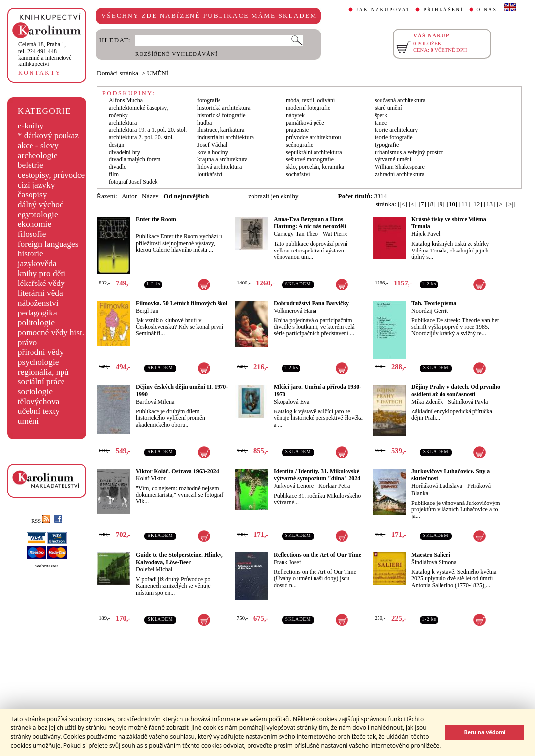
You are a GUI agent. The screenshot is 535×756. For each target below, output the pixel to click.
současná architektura (400, 100)
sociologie (35, 392)
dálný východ (41, 205)
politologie (36, 323)
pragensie (297, 130)
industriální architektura (226, 137)
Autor (129, 196)
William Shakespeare (400, 167)
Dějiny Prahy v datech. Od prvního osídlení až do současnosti (456, 391)
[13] (489, 204)
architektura (123, 123)
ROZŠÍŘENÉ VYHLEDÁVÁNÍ (176, 54)
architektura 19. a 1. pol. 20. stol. (148, 130)
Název (150, 196)
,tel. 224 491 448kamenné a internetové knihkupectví (45, 54)
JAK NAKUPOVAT (383, 10)
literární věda (40, 293)
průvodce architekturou (314, 137)
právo (27, 342)
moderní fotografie (308, 108)
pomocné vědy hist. (51, 332)
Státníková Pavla (468, 402)
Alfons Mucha (126, 100)
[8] (432, 204)
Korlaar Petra (334, 486)
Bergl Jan (147, 311)
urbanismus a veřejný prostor (409, 152)
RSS (41, 521)
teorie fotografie (394, 137)
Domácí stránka (118, 73)
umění (28, 421)
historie (31, 254)
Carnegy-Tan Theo (296, 234)
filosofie (32, 234)
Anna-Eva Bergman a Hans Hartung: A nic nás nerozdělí (310, 223)
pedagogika (37, 313)
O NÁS (487, 10)
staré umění (388, 108)
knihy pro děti (42, 273)
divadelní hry (125, 152)
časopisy (32, 195)
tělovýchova (39, 401)
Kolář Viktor (151, 478)
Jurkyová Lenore (294, 486)
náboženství (38, 303)
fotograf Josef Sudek (133, 182)
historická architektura (224, 108)
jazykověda (37, 264)
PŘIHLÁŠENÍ (443, 10)
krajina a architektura (222, 159)
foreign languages (48, 244)
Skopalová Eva (291, 402)
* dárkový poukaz (48, 136)
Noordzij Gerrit (430, 311)
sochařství (298, 174)
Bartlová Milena (155, 402)
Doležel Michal (154, 569)
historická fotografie (221, 115)
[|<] (402, 204)
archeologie (38, 155)
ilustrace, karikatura (221, 130)
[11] (465, 204)
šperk (381, 115)
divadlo (118, 167)
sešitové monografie (310, 159)
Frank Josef (287, 562)
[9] (441, 204)
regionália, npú (43, 372)
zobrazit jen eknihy (273, 196)
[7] (422, 204)
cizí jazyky (36, 185)
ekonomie (34, 224)
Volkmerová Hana (295, 311)
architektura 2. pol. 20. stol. (141, 137)
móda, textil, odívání (310, 100)
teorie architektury (396, 130)
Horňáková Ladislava (437, 486)
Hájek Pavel (426, 234)
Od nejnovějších (186, 196)
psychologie (38, 362)
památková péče (305, 123)
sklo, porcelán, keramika (315, 167)
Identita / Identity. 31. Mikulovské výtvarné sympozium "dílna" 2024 (317, 475)
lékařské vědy (41, 283)
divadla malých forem (135, 159)
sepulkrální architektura (314, 152)
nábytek (295, 115)
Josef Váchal (212, 145)
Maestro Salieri (431, 555)
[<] (413, 204)
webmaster (47, 566)
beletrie (31, 165)
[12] (477, 204)
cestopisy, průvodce (51, 175)
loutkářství (210, 174)
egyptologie (38, 214)
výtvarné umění (393, 159)
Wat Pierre (335, 234)
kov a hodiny (213, 152)
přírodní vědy (41, 352)
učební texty (39, 411)
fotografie (209, 100)
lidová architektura (220, 167)
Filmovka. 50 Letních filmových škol (182, 303)
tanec (381, 123)
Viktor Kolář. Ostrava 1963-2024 (177, 471)
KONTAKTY (40, 73)
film (114, 174)
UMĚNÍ (158, 73)
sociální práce (41, 382)
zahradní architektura (400, 174)
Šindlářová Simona (434, 562)
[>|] (511, 204)
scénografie (299, 145)
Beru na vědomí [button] (485, 732)
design (116, 145)
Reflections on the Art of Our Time (317, 555)
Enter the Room (156, 219)
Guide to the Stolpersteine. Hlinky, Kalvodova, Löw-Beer (179, 558)
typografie (387, 145)
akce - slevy (38, 145)
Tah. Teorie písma (434, 303)
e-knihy (31, 126)
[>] (501, 204)
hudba (205, 123)
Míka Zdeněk (427, 402)
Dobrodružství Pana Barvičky (311, 303)
